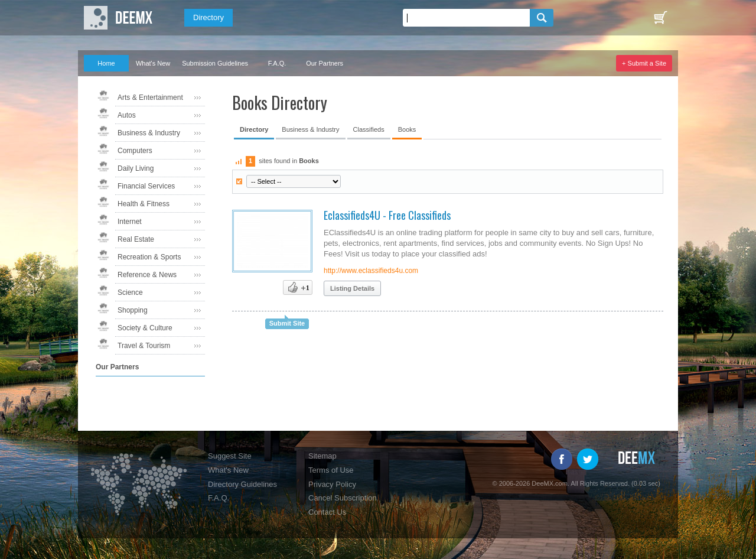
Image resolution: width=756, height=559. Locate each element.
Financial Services (146, 186)
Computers (135, 151)
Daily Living (136, 168)
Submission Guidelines (215, 63)
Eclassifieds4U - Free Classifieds (387, 215)
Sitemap (322, 456)
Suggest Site (230, 456)
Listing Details (352, 288)
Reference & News (147, 275)
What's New (153, 63)
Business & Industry (149, 133)
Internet (130, 222)
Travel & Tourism (144, 346)
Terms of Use (331, 470)
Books (407, 129)
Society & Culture (145, 328)
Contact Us (327, 512)
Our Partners (325, 63)
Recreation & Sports (149, 257)
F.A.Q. (277, 63)
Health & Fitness (144, 204)
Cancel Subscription (343, 498)
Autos (127, 115)
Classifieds (369, 129)
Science (130, 292)
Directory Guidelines (242, 484)
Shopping (133, 310)
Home (106, 63)
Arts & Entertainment (150, 97)
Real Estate (136, 239)
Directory (208, 17)
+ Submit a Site (644, 63)
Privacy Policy (332, 484)
